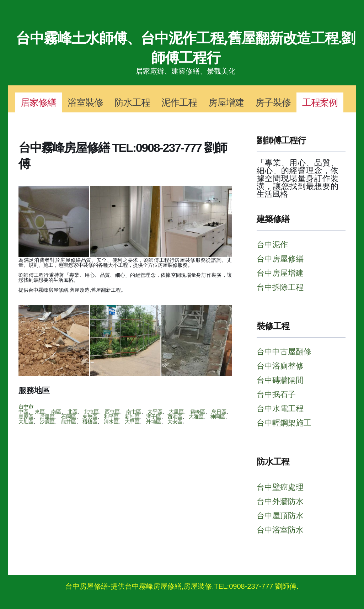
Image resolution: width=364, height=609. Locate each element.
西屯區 (112, 412)
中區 (23, 412)
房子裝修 (273, 102)
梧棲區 (90, 422)
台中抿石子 (276, 394)
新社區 (132, 417)
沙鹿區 (47, 422)
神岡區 (218, 417)
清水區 (111, 422)
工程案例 (320, 102)
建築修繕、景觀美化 (203, 71)
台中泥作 (272, 245)
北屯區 (91, 412)
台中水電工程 (280, 409)
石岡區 (69, 417)
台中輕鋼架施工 (284, 423)
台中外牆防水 (280, 501)
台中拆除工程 (280, 287)
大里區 (176, 412)
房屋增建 (226, 102)
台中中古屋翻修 (284, 352)
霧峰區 (198, 412)
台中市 (26, 407)
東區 (40, 412)
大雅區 (196, 417)
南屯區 (134, 412)
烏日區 (219, 412)
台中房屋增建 (280, 273)
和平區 (111, 417)
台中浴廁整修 (280, 366)
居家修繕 (38, 102)
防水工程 (132, 102)
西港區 (175, 417)
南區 (56, 412)
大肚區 (26, 422)
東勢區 (90, 417)
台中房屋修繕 (280, 259)
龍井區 (69, 422)
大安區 (175, 422)
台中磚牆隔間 (280, 380)
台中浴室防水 (280, 530)
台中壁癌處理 (280, 487)
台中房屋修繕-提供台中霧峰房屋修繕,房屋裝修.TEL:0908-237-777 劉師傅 (181, 586)
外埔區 (154, 422)
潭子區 (154, 417)
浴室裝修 (85, 102)
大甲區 (132, 422)
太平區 (155, 412)
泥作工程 (179, 102)
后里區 (47, 417)
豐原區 (26, 417)
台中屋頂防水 (280, 516)
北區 (73, 412)
